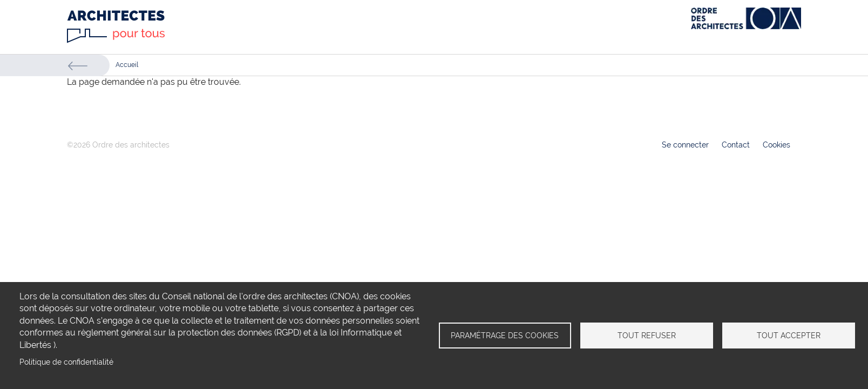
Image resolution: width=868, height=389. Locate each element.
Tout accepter (789, 336)
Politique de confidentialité (66, 362)
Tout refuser (647, 336)
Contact (736, 145)
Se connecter (685, 145)
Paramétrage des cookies (505, 336)
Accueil (127, 65)
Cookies (777, 145)
